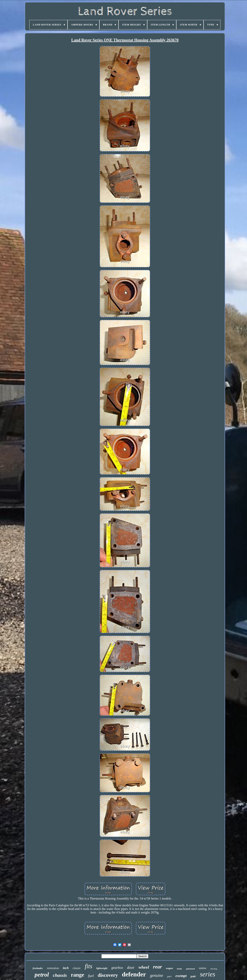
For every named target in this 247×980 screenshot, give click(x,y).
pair (193, 976)
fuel (91, 976)
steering (214, 969)
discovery (108, 975)
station (202, 968)
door (131, 967)
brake (179, 969)
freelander (38, 968)
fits (88, 966)
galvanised (190, 969)
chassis (60, 975)
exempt (181, 976)
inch (66, 968)
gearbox (117, 968)
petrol (42, 975)
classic (77, 968)
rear (157, 967)
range (77, 975)
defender (134, 974)
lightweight (102, 968)
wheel (144, 967)
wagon (169, 968)
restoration (53, 968)
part (169, 976)
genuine (157, 975)
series (207, 974)
